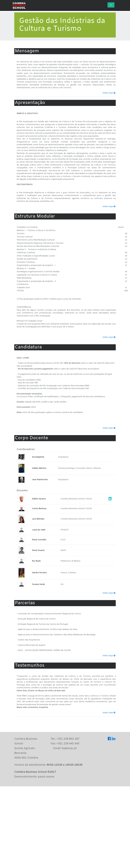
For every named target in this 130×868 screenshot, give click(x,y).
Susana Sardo (39, 584)
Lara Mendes (38, 519)
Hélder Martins (39, 468)
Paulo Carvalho (39, 540)
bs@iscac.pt (69, 748)
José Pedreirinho (40, 480)
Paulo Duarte (38, 550)
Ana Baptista (38, 457)
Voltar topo (109, 93)
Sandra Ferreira (39, 573)
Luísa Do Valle (39, 530)
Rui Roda (36, 561)
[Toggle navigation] (111, 5)
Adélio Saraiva (39, 499)
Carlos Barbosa (39, 509)
